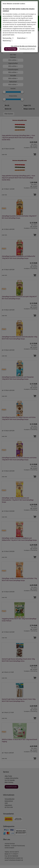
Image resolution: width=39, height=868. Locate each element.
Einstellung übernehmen (27, 49)
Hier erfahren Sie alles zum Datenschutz (24, 46)
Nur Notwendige (11, 49)
